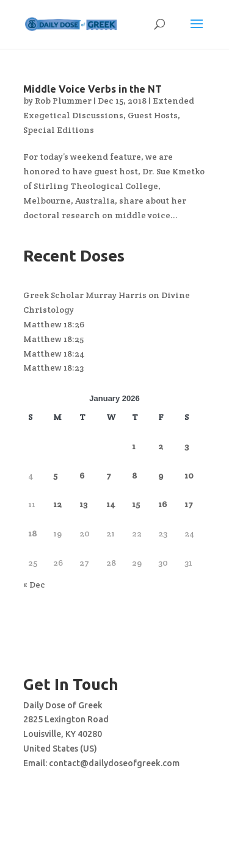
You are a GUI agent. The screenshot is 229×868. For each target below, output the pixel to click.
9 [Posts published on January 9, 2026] (161, 475)
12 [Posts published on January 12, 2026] (57, 504)
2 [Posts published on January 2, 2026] (161, 446)
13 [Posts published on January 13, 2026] (83, 504)
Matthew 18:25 (53, 339)
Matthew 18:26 (54, 324)
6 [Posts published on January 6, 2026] (82, 475)
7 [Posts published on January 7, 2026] (109, 475)
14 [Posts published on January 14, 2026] (111, 504)
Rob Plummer (63, 101)
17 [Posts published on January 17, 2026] (189, 504)
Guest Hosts (153, 115)
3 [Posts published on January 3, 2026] (187, 446)
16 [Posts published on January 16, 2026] (162, 504)
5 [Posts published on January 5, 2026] (55, 475)
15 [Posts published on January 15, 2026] (136, 504)
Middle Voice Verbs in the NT (93, 89)
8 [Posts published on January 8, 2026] (134, 475)
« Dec (34, 585)
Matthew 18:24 (54, 354)
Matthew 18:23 (53, 368)
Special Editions (59, 130)
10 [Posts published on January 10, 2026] (189, 475)
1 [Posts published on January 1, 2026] (134, 446)
